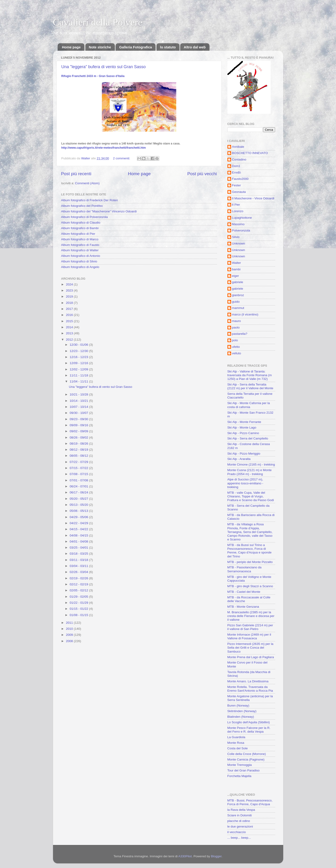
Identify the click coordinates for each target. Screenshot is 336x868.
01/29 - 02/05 (79, 597)
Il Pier (236, 205)
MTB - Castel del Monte (244, 592)
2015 (70, 321)
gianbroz (238, 295)
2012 (70, 340)
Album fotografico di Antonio (81, 256)
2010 (70, 629)
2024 (70, 284)
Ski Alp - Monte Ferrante (244, 422)
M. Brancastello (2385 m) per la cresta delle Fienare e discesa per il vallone (251, 616)
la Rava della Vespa (241, 810)
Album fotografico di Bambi (80, 228)
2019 (70, 297)
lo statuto (168, 47)
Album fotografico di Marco (80, 239)
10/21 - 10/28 (79, 394)
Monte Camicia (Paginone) (246, 759)
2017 (70, 309)
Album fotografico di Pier (78, 234)
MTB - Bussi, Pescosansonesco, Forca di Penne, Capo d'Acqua (250, 802)
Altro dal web (195, 47)
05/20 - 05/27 (79, 499)
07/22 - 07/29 (79, 462)
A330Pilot (185, 856)
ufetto (236, 347)
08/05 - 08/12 (79, 456)
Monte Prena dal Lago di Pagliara (251, 657)
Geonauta (239, 192)
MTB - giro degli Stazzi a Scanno (250, 586)
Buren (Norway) (238, 705)
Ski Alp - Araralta (239, 459)
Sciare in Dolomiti (240, 815)
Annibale (238, 147)
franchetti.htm (104, 148)
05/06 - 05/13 (79, 511)
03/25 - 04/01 (79, 548)
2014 (70, 327)
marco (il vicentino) (245, 314)
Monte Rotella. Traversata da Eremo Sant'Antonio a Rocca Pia (250, 689)
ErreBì (236, 173)
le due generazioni (240, 826)
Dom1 (236, 166)
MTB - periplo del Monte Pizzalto (250, 562)
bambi (236, 269)
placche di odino (239, 821)
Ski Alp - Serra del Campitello (248, 438)
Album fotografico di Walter (80, 250)
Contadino (239, 159)
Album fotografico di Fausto (80, 245)
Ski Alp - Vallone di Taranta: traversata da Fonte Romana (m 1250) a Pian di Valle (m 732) (250, 375)
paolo (236, 327)
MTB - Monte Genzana (243, 607)
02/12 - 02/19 (79, 584)
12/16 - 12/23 (79, 357)
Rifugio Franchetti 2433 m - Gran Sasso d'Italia (93, 76)
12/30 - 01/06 (79, 345)
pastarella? (240, 334)
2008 (70, 641)
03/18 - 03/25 (79, 554)
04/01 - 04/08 (79, 541)
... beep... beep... (239, 838)
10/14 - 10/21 (79, 401)
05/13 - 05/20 (79, 505)
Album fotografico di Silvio (79, 261)
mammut (238, 308)
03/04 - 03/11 (79, 566)
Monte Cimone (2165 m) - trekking (251, 464)
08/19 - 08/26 (79, 444)
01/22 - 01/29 (79, 603)
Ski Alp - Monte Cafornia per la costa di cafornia (249, 405)
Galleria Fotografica (135, 47)
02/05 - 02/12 (79, 590)
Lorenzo (238, 211)
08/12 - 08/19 (79, 450)
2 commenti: (122, 158)
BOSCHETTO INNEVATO (250, 153)
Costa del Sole (238, 748)
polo (235, 340)
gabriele (238, 282)
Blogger (216, 856)
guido (236, 302)
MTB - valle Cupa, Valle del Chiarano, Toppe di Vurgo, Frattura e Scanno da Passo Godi (251, 496)
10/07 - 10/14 (79, 407)
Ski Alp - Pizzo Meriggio (244, 454)
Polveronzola (241, 230)
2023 (70, 290)
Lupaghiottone (242, 218)
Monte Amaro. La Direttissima (248, 681)
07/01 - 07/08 (79, 480)
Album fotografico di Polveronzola (85, 217)
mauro (236, 321)
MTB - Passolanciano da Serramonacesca (245, 569)
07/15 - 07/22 (79, 468)
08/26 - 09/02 (79, 437)
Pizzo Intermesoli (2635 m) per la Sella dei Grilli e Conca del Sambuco (250, 648)
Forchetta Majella (240, 776)
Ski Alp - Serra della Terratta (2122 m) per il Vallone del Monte (250, 386)
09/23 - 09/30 (79, 419)
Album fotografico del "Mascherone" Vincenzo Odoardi (99, 211)
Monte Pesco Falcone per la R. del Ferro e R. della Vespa (249, 730)
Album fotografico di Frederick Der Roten (90, 200)
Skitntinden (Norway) (242, 711)
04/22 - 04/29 (79, 523)
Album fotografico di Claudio (81, 223)
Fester (236, 185)
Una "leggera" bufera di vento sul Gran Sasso (104, 67)
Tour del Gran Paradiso (244, 770)
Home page (71, 47)
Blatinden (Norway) (241, 717)
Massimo (238, 224)
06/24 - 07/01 (79, 486)
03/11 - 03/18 (79, 560)
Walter (237, 263)
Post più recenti (76, 174)
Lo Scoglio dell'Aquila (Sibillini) (249, 722)
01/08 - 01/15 (79, 615)
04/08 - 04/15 (79, 535)
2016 (70, 315)
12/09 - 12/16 (79, 363)
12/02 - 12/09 (79, 369)
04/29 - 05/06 (79, 517)
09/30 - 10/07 (79, 413)
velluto (237, 353)
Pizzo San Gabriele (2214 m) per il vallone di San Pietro (250, 627)
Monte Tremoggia (240, 765)
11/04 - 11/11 (79, 381)
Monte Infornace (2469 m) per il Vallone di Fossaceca (249, 636)
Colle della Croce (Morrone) (247, 754)
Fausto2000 (240, 179)
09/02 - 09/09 (79, 431)
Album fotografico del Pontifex (82, 206)
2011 (70, 623)
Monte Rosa (236, 743)
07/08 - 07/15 (79, 474)
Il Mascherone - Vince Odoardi (253, 198)
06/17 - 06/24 (79, 492)
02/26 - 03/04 (79, 572)
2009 (70, 635)
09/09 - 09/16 (79, 425)
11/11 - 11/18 (79, 375)
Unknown (239, 243)
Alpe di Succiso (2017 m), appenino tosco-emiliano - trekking (245, 483)
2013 (70, 333)
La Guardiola (236, 737)
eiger (236, 276)
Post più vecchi (202, 174)
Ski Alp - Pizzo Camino (243, 433)
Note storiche (100, 47)
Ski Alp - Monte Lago (242, 427)
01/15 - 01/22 (79, 609)
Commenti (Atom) (87, 183)
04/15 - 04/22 (79, 529)
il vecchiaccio (237, 832)
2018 (70, 303)
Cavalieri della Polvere (98, 22)
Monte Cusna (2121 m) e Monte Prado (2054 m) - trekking (250, 472)
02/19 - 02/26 (79, 578)
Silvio (236, 237)
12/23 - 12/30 (79, 351)
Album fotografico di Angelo (80, 267)
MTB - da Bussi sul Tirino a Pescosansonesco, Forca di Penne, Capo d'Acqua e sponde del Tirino (250, 551)
